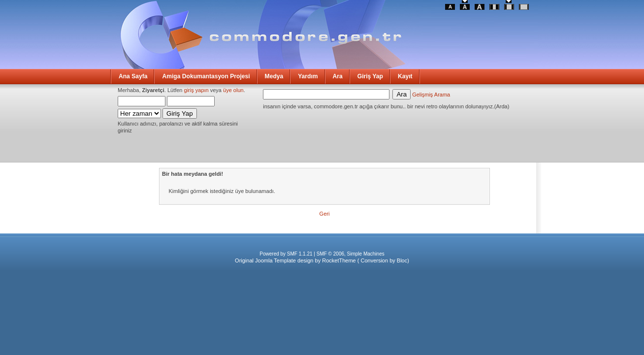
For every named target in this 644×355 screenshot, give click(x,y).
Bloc (402, 260)
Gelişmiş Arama (431, 95)
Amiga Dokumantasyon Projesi (206, 76)
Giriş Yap (370, 76)
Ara (338, 76)
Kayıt (405, 76)
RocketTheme (339, 260)
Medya (274, 76)
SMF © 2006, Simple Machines (351, 254)
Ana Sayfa (133, 76)
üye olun (233, 90)
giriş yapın (196, 90)
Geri (325, 214)
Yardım (308, 76)
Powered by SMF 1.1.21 (286, 254)
